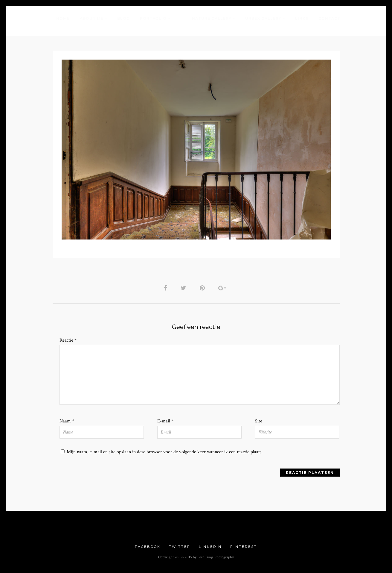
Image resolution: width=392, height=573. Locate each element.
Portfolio (153, 18)
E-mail (165, 421)
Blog (123, 18)
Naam (67, 421)
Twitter (180, 547)
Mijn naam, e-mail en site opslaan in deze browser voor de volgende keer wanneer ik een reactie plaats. (165, 452)
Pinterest (244, 547)
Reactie (68, 340)
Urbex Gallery (263, 18)
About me (92, 18)
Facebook (148, 547)
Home (63, 18)
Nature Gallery (212, 18)
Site (259, 421)
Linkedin (210, 547)
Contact (329, 18)
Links (302, 18)
